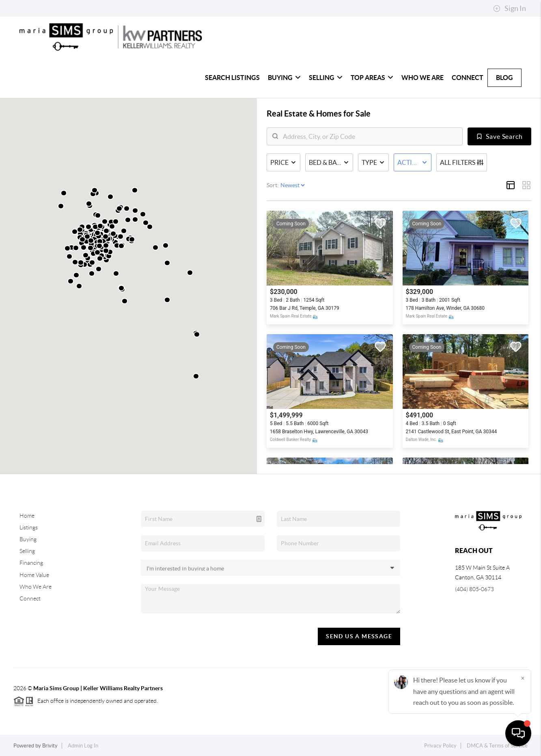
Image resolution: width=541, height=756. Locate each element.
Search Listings (232, 78)
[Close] (523, 678)
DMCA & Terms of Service (497, 746)
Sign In (510, 9)
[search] (370, 136)
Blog (504, 78)
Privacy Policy (440, 746)
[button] (92, 273)
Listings (29, 527)
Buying (284, 78)
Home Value (34, 575)
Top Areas (372, 78)
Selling (326, 78)
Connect (468, 78)
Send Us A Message (359, 636)
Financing (31, 563)
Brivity (50, 746)
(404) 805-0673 (474, 589)
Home (27, 516)
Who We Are (422, 78)
